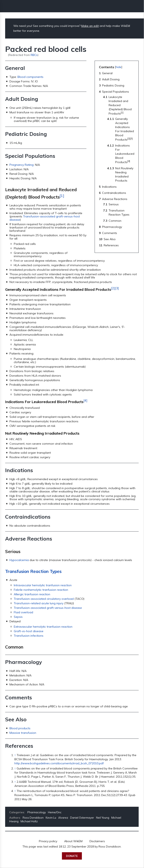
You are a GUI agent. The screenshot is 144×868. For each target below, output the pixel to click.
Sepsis (18, 617)
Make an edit (90, 26)
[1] (62, 195)
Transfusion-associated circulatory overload (44, 599)
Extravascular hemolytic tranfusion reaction (43, 627)
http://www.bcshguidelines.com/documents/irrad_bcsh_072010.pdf (59, 763)
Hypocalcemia (19, 560)
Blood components (30, 77)
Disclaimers (97, 841)
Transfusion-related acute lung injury (39, 603)
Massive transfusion (23, 733)
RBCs (34, 55)
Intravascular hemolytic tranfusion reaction (43, 585)
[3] (117, 288)
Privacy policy (48, 841)
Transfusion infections (29, 636)
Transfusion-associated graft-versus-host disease (45, 218)
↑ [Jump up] (15, 755)
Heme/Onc (55, 812)
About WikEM (73, 841)
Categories (17, 812)
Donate (72, 856)
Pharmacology (37, 812)
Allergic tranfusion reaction (32, 594)
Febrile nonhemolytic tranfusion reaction (41, 590)
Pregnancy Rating (21, 165)
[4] (85, 401)
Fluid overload (23, 612)
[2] (113, 288)
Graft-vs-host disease (29, 631)
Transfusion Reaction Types (33, 571)
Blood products (20, 728)
